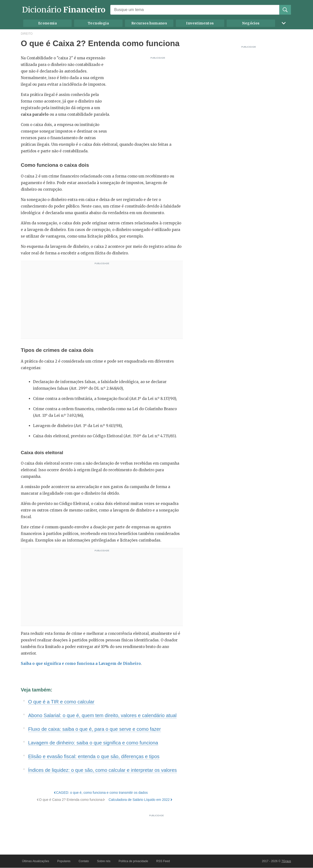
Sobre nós (104, 861)
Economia (47, 23)
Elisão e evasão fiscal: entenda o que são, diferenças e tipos (94, 756)
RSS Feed (163, 861)
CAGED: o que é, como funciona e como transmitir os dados (102, 793)
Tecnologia (98, 23)
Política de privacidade (133, 861)
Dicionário (64, 10)
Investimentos (200, 23)
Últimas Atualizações (36, 861)
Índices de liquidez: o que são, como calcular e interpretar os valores (102, 770)
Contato (84, 861)
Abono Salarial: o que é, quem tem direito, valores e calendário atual (102, 715)
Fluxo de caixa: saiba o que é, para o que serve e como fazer (95, 729)
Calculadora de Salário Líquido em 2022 (139, 800)
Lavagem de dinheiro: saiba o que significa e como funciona (93, 743)
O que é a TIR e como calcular (61, 702)
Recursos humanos (149, 23)
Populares (64, 861)
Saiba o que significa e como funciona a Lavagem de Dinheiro (81, 664)
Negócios (251, 23)
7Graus (286, 861)
